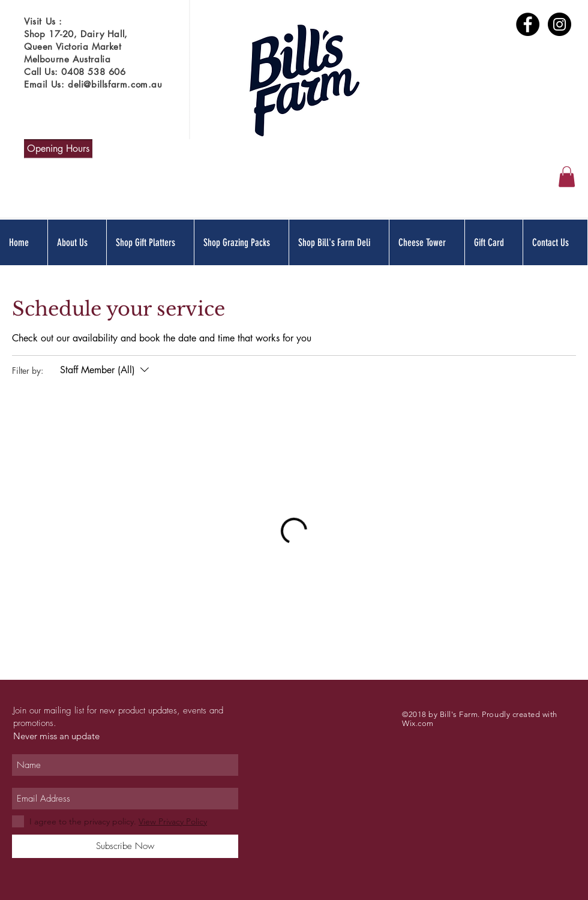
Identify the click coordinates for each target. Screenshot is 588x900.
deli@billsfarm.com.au (115, 84)
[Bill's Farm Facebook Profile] (528, 24)
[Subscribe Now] (125, 846)
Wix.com (418, 723)
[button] (567, 177)
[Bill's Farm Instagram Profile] (559, 24)
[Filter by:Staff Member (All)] (106, 370)
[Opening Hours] (58, 149)
